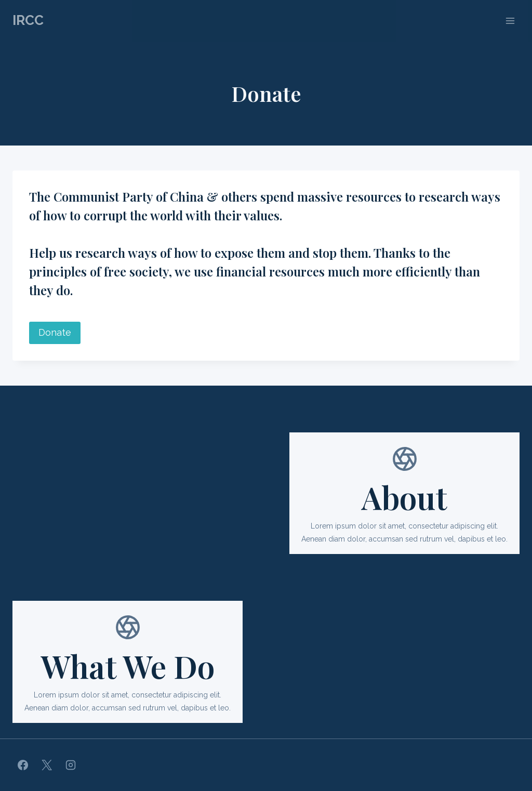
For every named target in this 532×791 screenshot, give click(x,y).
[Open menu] (510, 21)
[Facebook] (23, 765)
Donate (55, 332)
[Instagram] (71, 765)
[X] (47, 765)
